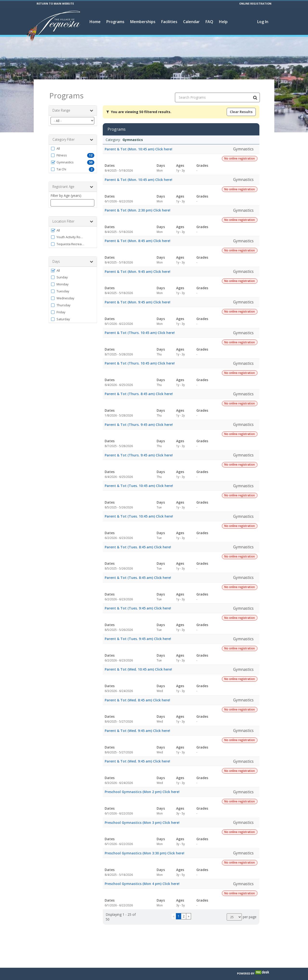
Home (95, 22)
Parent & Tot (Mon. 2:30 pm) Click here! (138, 206)
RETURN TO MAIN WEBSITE (55, 3)
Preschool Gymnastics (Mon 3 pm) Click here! (142, 818)
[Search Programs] (255, 93)
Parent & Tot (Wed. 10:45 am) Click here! (138, 665)
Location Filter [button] (73, 217)
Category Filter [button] (73, 135)
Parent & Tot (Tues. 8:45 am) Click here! (138, 543)
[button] (73, 144)
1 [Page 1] (179, 912)
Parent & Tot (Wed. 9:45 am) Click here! (137, 727)
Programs (115, 22)
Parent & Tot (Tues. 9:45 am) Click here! (138, 604)
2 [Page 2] (184, 912)
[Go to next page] (189, 912)
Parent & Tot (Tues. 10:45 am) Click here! (139, 482)
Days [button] (73, 257)
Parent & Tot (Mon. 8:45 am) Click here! (138, 237)
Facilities (169, 22)
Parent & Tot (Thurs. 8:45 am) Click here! (139, 390)
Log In (263, 22)
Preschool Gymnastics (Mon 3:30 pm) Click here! (144, 849)
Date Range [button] (73, 106)
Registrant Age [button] (73, 183)
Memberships (143, 22)
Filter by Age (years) (66, 191)
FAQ (209, 22)
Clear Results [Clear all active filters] (241, 108)
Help (223, 22)
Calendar (191, 22)
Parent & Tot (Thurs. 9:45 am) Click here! (139, 420)
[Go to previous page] (174, 912)
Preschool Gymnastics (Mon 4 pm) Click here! (142, 880)
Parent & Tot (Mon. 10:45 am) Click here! (138, 145)
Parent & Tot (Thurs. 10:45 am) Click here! (140, 329)
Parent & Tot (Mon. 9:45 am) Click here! (138, 267)
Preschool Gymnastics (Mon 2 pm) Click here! (142, 788)
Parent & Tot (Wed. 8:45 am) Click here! (137, 696)
